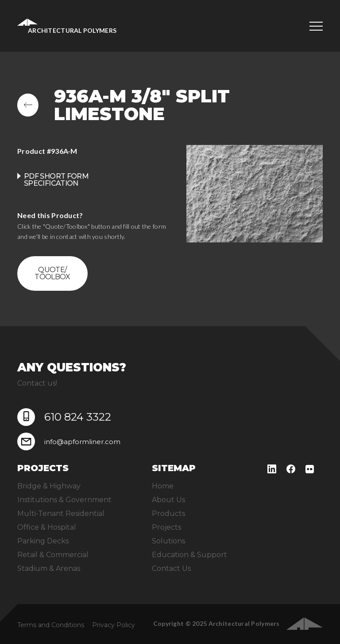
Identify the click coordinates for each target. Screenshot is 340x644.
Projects (166, 527)
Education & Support (189, 555)
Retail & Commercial (53, 555)
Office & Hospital (47, 527)
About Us (168, 500)
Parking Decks (43, 541)
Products (168, 513)
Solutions (168, 541)
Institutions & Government (64, 500)
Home (163, 486)
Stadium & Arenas (49, 568)
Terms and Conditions (51, 625)
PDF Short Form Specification (56, 180)
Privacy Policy (114, 625)
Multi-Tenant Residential (61, 513)
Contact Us (171, 568)
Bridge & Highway (49, 486)
